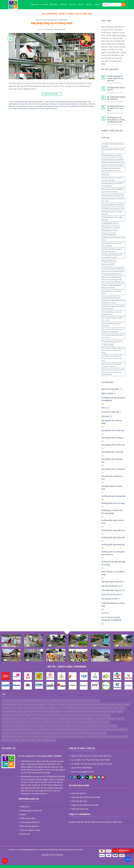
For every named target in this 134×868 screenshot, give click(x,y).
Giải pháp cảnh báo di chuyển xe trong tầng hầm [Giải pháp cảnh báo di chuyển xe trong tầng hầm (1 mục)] (112, 185)
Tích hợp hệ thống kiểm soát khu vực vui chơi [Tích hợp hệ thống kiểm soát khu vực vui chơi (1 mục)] (112, 319)
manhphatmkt (60, 30)
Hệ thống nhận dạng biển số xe (113, 530)
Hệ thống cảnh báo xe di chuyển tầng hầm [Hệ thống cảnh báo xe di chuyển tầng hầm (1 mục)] (112, 213)
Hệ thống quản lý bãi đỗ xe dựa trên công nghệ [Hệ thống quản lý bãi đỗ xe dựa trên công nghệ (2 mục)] (112, 244)
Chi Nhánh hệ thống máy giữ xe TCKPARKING (113, 399)
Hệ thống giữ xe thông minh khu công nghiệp (112, 512)
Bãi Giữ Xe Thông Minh (110, 389)
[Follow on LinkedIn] (99, 777)
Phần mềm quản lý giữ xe (111, 590)
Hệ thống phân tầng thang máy (113, 545)
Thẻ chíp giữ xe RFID (109, 599)
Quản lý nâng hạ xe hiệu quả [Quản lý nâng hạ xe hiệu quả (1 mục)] (111, 297)
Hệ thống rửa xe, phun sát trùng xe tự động (113, 563)
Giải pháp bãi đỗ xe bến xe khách (112, 422)
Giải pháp (54, 5)
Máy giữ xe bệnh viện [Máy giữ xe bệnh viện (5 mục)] (109, 261)
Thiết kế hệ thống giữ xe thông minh (113, 605)
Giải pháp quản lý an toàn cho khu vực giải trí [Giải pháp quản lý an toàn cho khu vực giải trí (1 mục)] (113, 200)
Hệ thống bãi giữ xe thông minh (113, 496)
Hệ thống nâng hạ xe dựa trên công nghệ (29, 106)
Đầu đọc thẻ (25, 834)
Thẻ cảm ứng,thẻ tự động (30, 830)
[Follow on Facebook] (71, 777)
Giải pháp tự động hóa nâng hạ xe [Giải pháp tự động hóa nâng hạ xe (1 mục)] (113, 205)
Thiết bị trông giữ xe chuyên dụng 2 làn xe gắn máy (115, 78)
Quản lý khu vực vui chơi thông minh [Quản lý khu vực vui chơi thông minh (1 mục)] (112, 292)
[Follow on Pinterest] (95, 777)
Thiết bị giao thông (28, 818)
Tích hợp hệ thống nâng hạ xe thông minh (24, 108)
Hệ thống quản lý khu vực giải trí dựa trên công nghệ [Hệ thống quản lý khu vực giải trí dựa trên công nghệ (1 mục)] (112, 250)
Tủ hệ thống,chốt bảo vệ (30, 822)
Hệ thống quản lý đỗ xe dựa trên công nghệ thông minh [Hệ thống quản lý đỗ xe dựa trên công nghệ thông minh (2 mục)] (112, 256)
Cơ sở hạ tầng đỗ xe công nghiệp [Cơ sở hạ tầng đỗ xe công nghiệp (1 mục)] (113, 159)
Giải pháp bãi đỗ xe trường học (113, 469)
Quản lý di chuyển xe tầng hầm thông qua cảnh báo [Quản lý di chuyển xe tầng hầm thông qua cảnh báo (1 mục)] (112, 286)
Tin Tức (89, 5)
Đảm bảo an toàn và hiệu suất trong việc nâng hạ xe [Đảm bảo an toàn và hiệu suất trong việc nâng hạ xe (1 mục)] (111, 365)
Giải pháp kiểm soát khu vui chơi (112, 478)
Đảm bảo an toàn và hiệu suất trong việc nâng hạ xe (41, 104)
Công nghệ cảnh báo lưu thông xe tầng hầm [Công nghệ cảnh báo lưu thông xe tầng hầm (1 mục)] (113, 145)
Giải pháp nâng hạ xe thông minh (55, 20)
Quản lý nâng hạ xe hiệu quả (52, 106)
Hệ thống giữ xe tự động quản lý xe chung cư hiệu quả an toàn (116, 120)
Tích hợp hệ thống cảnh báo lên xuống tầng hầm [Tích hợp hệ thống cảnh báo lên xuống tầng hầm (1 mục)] (112, 313)
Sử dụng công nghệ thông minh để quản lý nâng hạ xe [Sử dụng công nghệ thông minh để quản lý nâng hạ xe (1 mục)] (113, 307)
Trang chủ (35, 4)
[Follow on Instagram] (75, 777)
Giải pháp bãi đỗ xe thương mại (112, 460)
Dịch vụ (73, 5)
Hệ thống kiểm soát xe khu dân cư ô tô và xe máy (116, 108)
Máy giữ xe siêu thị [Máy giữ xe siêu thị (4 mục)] (108, 264)
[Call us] (91, 777)
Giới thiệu (44, 4)
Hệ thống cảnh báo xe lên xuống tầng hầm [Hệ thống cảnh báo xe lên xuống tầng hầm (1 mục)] (112, 218)
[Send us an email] (87, 777)
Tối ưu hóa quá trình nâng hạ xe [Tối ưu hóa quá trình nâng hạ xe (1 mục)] (112, 341)
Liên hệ (97, 4)
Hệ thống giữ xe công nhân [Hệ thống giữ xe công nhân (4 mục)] (111, 227)
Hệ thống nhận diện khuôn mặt (113, 537)
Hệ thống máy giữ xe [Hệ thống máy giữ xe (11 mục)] (109, 234)
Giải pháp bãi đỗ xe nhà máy (112, 452)
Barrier (23, 814)
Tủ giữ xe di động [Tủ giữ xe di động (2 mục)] (108, 345)
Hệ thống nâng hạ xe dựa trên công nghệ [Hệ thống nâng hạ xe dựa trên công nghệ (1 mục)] (113, 239)
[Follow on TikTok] (79, 777)
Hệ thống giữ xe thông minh (31, 811)
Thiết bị (64, 5)
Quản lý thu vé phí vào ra (111, 594)
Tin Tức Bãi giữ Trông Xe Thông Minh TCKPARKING (111, 619)
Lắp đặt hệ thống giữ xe (111, 586)
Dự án (81, 5)
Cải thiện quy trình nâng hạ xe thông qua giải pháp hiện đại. (68, 102)
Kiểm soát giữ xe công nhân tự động (113, 573)
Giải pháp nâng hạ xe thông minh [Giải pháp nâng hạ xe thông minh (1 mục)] (113, 195)
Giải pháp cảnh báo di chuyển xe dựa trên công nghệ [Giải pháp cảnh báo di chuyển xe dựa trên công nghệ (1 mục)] (112, 179)
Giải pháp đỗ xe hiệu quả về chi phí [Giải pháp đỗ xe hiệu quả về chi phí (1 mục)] (113, 208)
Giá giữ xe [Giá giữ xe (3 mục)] (105, 174)
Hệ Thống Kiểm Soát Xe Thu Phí (116, 89)
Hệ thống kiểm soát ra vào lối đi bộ (113, 522)
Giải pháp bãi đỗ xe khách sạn (113, 445)
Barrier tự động (107, 393)
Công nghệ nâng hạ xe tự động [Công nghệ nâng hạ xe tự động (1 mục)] (112, 155)
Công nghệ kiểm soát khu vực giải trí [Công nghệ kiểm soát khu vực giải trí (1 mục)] (113, 151)
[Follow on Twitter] (83, 777)
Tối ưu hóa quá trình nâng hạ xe (47, 108)
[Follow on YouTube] (103, 777)
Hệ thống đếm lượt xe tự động (113, 503)
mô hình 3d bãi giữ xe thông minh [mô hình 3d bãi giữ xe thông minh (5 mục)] (113, 268)
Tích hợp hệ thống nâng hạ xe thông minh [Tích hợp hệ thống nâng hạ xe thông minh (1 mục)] (111, 325)
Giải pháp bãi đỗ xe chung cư (113, 438)
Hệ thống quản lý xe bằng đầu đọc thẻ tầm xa (113, 553)
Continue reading (52, 94)
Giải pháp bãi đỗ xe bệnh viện (113, 430)
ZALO (128, 859)
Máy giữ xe (25, 807)
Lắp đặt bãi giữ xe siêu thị (112, 582)
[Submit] (124, 5)
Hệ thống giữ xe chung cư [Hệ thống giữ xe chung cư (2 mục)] (110, 223)
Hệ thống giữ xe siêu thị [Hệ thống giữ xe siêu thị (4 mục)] (109, 230)
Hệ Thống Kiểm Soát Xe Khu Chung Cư (116, 98)
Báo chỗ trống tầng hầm (30, 826)
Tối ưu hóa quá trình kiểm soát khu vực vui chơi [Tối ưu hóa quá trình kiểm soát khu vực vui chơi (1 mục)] (113, 336)
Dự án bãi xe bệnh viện (110, 412)
